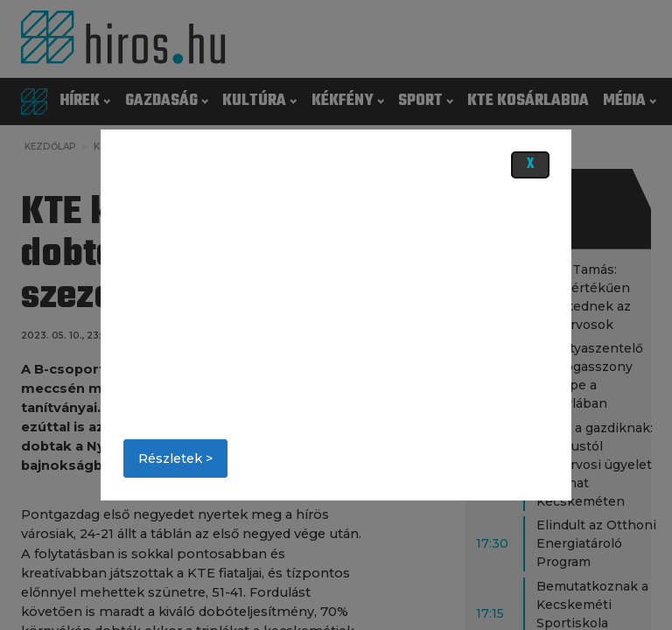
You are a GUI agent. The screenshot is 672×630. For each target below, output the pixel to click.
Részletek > (175, 458)
